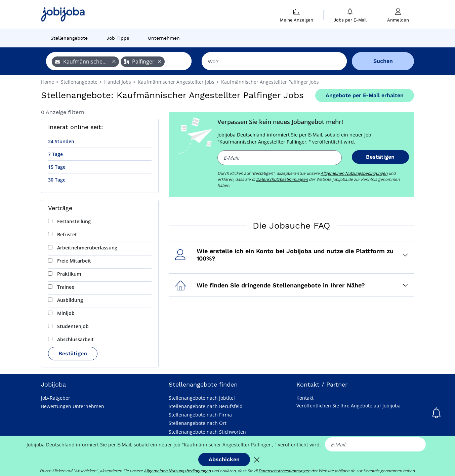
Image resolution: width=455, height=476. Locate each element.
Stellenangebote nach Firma (200, 415)
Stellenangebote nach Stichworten (207, 432)
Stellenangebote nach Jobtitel (202, 398)
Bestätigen (73, 353)
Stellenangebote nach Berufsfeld (206, 406)
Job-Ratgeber (56, 398)
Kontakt (305, 398)
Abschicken (224, 459)
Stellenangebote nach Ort (198, 423)
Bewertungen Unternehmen (73, 406)
